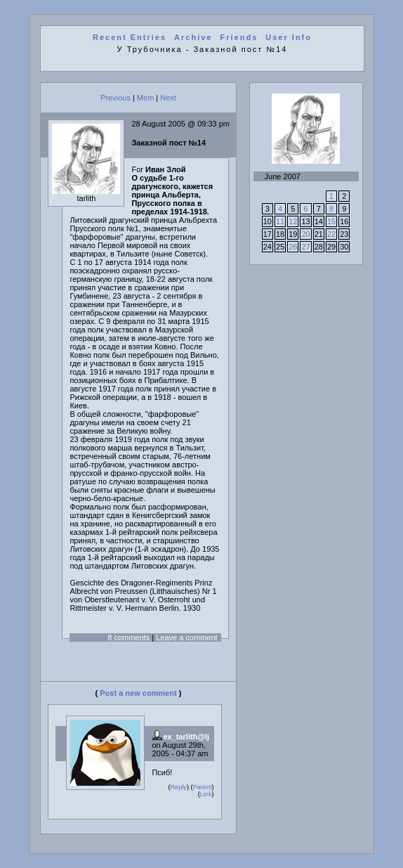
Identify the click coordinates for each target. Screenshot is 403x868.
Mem (145, 98)
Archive (193, 37)
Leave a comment (186, 637)
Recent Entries (130, 37)
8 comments (128, 637)
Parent (203, 787)
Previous (115, 98)
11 (280, 221)
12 (293, 221)
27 (305, 247)
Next (168, 98)
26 (293, 247)
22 (331, 234)
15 (331, 221)
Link (206, 794)
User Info (289, 37)
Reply (178, 787)
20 (305, 234)
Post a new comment (138, 693)
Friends (239, 37)
